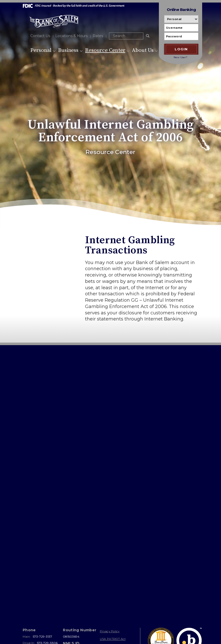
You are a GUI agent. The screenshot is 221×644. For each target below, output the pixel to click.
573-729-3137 (43, 583)
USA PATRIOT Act (113, 586)
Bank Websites (69, 630)
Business (71, 50)
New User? (181, 57)
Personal (43, 50)
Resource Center (107, 50)
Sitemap (106, 593)
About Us (145, 50)
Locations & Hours (72, 36)
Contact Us (40, 36)
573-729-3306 (47, 589)
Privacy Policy (110, 578)
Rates (98, 36)
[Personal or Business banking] (181, 19)
